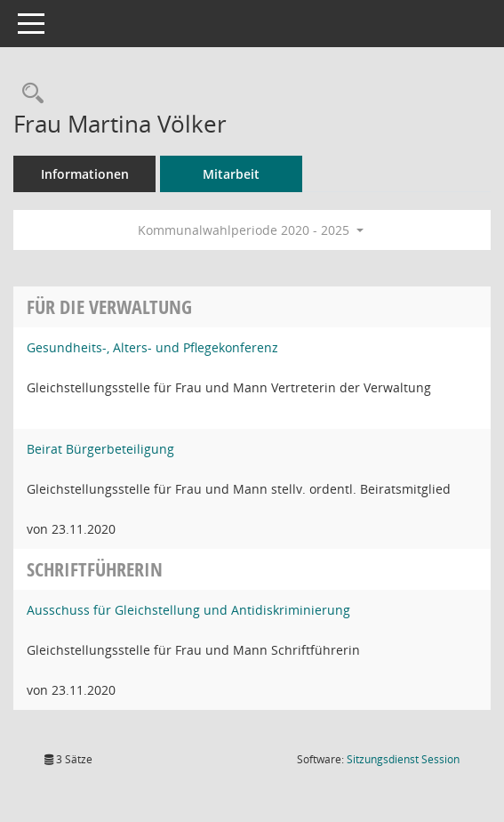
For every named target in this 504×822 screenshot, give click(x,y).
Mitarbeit (231, 174)
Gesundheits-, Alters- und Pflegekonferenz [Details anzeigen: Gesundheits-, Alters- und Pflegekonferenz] (152, 347)
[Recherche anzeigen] (28, 94)
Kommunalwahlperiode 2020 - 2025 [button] (251, 230)
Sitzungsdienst (403, 759)
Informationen (85, 174)
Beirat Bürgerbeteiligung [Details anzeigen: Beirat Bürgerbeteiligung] (100, 449)
